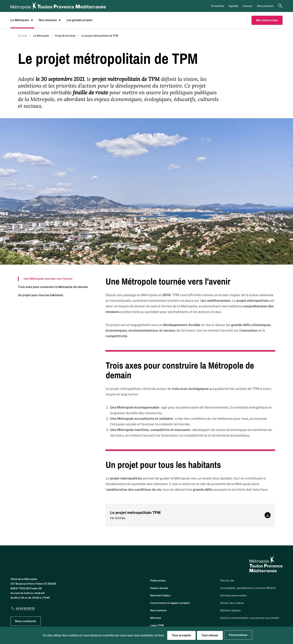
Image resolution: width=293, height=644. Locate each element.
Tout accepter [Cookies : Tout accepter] (181, 635)
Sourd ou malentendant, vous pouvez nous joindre (250, 618)
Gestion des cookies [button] (232, 603)
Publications (158, 581)
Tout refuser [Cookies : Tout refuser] (210, 635)
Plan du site (227, 581)
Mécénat (156, 618)
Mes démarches (267, 20)
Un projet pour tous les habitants (41, 295)
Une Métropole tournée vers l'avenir (48, 279)
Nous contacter (26, 621)
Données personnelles (233, 595)
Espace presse (159, 588)
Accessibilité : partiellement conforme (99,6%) (248, 588)
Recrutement (265, 6)
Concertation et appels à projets (170, 603)
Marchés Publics (160, 595)
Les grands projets (79, 20)
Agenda (233, 6)
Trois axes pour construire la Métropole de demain (53, 287)
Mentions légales (230, 610)
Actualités (218, 6)
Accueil (23, 36)
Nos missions (50, 20)
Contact (248, 6)
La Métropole (22, 20)
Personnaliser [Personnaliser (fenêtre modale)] (238, 635)
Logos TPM (157, 625)
